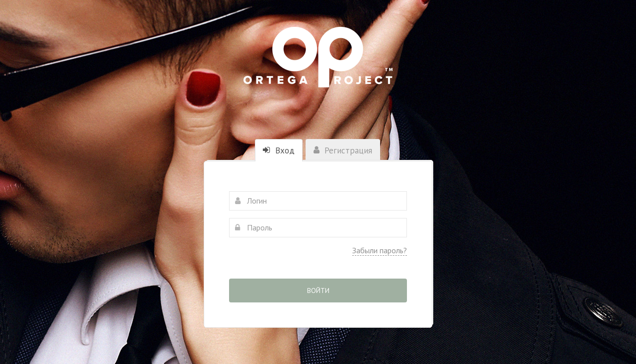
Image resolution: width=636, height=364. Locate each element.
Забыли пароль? (380, 250)
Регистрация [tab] (343, 150)
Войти (318, 291)
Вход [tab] (279, 150)
